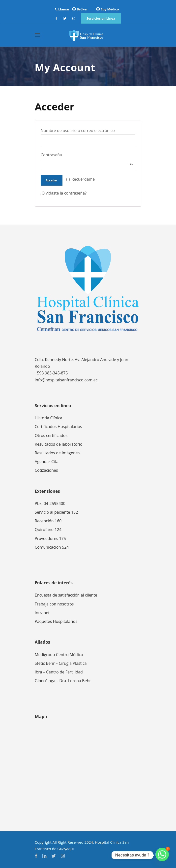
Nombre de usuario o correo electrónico (79, 131)
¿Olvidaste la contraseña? (63, 193)
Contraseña (53, 155)
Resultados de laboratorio (59, 444)
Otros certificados (51, 435)
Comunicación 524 (52, 547)
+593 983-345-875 (51, 373)
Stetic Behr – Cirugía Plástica (61, 663)
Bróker (82, 9)
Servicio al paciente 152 (56, 512)
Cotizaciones (46, 470)
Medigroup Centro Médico (59, 655)
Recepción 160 (48, 521)
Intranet (42, 613)
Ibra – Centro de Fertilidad (59, 672)
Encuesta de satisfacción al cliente (66, 595)
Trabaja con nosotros (54, 604)
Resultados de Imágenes (57, 453)
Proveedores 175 (50, 538)
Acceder (52, 180)
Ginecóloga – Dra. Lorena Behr (63, 681)
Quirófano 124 (48, 530)
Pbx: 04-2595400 (50, 503)
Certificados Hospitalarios (58, 427)
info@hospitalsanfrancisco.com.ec (66, 380)
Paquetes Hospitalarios (56, 621)
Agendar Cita (47, 462)
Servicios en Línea (101, 18)
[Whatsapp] (162, 855)
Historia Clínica (48, 418)
